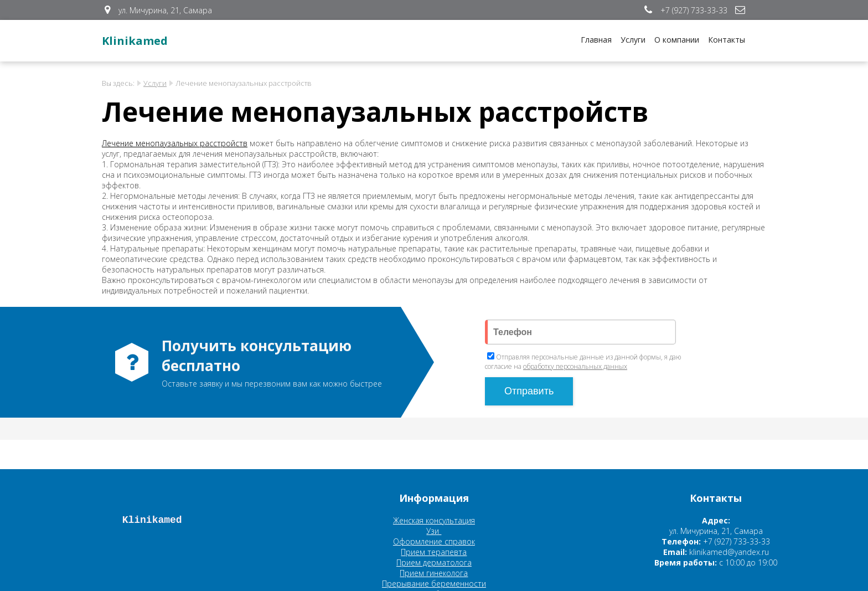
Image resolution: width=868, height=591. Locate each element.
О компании (677, 40)
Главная (596, 40)
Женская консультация (434, 520)
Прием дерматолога (434, 562)
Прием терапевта (434, 552)
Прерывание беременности (434, 584)
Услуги (633, 40)
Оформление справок (434, 541)
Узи (434, 531)
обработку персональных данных (575, 366)
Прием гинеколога (434, 573)
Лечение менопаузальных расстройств (175, 143)
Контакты (727, 40)
